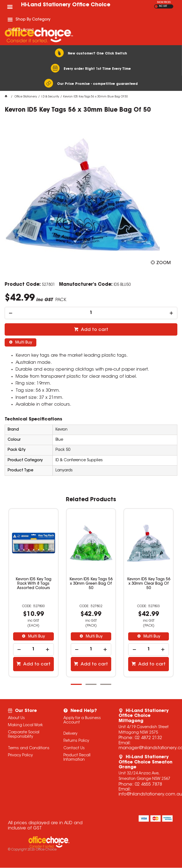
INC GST (163, 6)
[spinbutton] (91, 313)
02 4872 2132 (148, 738)
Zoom (164, 263)
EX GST (156, 6)
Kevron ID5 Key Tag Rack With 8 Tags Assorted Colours (33, 584)
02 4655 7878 (148, 785)
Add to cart (94, 330)
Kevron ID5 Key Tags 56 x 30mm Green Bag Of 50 (91, 584)
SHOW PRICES (164, 2)
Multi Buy (23, 343)
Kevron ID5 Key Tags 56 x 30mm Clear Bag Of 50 (149, 584)
